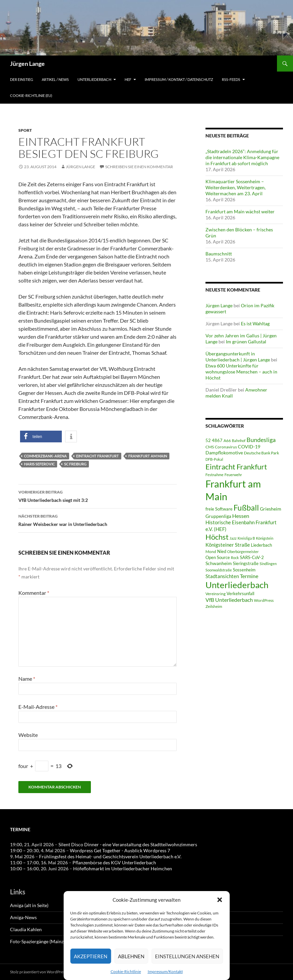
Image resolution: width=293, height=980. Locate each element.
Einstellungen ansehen (187, 956)
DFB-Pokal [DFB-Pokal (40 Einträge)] (214, 459)
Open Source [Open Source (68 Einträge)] (218, 557)
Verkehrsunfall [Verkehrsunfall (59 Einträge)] (240, 593)
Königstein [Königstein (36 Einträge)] (265, 538)
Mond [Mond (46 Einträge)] (211, 552)
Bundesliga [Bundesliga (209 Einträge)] (261, 440)
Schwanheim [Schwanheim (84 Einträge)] (219, 563)
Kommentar (34, 593)
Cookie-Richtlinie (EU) (31, 95)
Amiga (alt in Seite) (29, 905)
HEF (128, 79)
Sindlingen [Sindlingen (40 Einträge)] (268, 564)
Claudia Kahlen (26, 929)
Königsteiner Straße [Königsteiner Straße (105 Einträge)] (228, 545)
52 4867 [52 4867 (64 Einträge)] (214, 440)
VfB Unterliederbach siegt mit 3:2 (98, 496)
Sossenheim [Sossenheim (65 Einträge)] (244, 570)
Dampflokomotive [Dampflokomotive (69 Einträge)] (224, 453)
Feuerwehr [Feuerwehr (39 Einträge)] (233, 475)
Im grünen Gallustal (246, 342)
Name (27, 679)
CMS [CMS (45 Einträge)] (210, 447)
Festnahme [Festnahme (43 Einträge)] (214, 475)
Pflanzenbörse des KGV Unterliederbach (114, 862)
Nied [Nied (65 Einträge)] (222, 551)
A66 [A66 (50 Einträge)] (227, 441)
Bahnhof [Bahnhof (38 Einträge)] (239, 441)
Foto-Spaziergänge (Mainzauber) (43, 941)
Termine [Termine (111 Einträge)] (249, 576)
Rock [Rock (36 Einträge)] (235, 558)
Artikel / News (55, 79)
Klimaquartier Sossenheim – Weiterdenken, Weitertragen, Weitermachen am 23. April (236, 187)
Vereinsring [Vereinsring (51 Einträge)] (215, 594)
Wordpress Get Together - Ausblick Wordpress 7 (120, 850)
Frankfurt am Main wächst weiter (240, 211)
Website (28, 735)
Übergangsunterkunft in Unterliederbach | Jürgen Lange (238, 357)
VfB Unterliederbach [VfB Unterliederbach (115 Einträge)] (229, 600)
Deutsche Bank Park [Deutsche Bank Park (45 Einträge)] (261, 453)
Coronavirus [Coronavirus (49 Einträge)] (226, 447)
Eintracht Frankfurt (98, 456)
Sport (25, 130)
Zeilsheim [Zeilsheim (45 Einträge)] (214, 606)
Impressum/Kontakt (165, 971)
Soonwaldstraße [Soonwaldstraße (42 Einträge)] (219, 570)
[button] (219, 900)
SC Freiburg (75, 464)
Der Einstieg (22, 79)
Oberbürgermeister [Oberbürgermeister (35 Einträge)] (243, 552)
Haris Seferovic (39, 464)
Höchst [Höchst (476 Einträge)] (217, 537)
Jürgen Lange (27, 64)
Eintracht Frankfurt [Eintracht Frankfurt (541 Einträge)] (236, 467)
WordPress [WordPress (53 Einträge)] (264, 600)
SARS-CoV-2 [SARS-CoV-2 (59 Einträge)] (252, 557)
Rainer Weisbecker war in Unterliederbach (98, 520)
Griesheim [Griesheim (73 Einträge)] (271, 509)
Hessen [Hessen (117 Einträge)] (241, 516)
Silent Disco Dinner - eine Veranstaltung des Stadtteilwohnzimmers (128, 844)
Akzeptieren (91, 956)
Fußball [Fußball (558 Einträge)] (246, 508)
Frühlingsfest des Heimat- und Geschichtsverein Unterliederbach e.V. (110, 856)
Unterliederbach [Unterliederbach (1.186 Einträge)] (237, 585)
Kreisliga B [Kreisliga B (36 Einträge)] (246, 538)
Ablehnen (131, 956)
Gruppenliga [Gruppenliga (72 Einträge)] (218, 516)
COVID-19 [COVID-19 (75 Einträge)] (249, 447)
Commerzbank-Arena (45, 456)
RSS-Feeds (231, 79)
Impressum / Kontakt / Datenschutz (179, 79)
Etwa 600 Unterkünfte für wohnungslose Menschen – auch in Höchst (241, 372)
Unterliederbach (94, 79)
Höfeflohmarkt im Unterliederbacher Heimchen (123, 868)
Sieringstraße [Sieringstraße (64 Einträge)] (246, 563)
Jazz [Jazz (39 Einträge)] (233, 538)
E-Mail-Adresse (38, 707)
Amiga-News (23, 917)
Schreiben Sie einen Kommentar (139, 167)
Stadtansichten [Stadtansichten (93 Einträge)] (222, 576)
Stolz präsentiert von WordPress (38, 972)
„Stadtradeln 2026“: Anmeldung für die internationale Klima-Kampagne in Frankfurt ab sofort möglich (242, 157)
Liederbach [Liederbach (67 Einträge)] (261, 545)
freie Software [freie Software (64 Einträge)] (219, 509)
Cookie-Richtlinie (126, 971)
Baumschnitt (219, 254)
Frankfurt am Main (148, 456)
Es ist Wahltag (255, 323)
